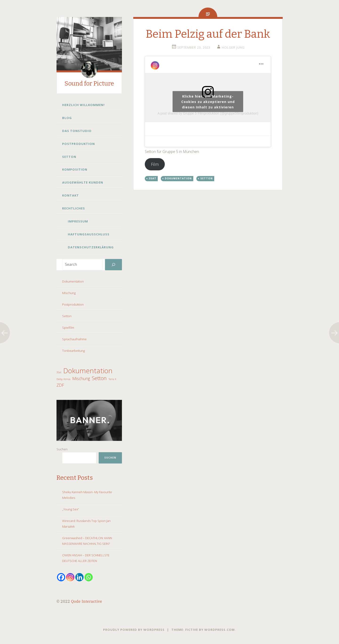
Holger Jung (233, 47)
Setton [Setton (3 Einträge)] (99, 378)
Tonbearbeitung (73, 351)
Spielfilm (68, 328)
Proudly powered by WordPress (134, 630)
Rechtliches (74, 208)
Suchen (62, 449)
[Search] (113, 265)
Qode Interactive (87, 601)
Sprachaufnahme (74, 339)
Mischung (69, 293)
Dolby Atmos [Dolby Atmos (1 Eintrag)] (63, 379)
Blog (67, 118)
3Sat (153, 178)
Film (155, 164)
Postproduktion (79, 144)
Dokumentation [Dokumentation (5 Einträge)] (88, 371)
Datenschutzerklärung (91, 247)
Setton (69, 157)
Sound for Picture (89, 84)
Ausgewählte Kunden (83, 182)
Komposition (75, 169)
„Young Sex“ (71, 509)
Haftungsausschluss (89, 234)
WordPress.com (220, 630)
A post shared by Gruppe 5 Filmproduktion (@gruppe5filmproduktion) (208, 113)
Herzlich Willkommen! (83, 105)
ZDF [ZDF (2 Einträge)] (60, 385)
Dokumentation (73, 281)
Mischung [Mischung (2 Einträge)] (81, 378)
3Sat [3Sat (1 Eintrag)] (59, 372)
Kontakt (71, 195)
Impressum (78, 221)
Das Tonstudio (77, 131)
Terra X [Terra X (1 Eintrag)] (112, 379)
